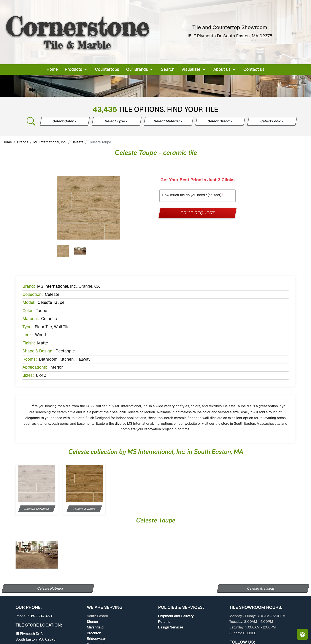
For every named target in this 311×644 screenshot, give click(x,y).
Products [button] (74, 69)
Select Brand (219, 121)
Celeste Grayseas (261, 588)
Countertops (107, 69)
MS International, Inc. (50, 142)
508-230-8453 (40, 616)
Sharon (92, 622)
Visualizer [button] (191, 69)
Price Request (198, 213)
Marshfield (95, 627)
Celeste (78, 142)
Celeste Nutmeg (50, 588)
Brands (23, 142)
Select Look (271, 121)
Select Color (63, 121)
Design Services (171, 627)
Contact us (254, 69)
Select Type (115, 121)
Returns (164, 622)
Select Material (167, 121)
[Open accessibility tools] (302, 634)
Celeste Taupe (51, 302)
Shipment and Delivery (176, 616)
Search (168, 69)
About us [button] (222, 69)
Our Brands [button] (137, 69)
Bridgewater (96, 639)
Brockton (94, 633)
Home (52, 69)
